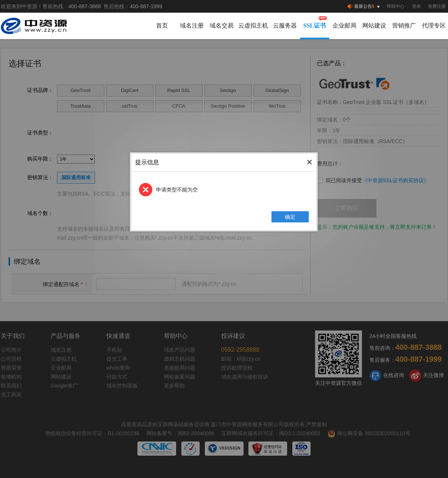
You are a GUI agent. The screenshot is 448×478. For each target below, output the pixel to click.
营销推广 (404, 26)
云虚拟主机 (253, 26)
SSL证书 (314, 26)
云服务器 (285, 26)
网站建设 (374, 26)
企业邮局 (344, 26)
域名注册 (192, 26)
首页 (162, 26)
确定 (291, 217)
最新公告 (364, 7)
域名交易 (222, 26)
